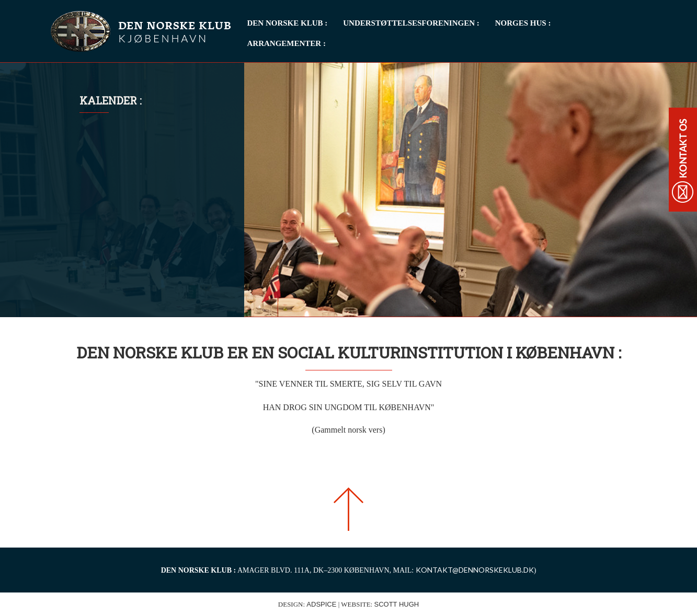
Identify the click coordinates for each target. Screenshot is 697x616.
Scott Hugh (396, 604)
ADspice (321, 604)
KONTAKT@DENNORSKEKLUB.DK (475, 570)
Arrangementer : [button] (287, 43)
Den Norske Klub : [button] (288, 23)
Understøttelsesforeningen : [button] (411, 23)
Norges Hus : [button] (523, 23)
